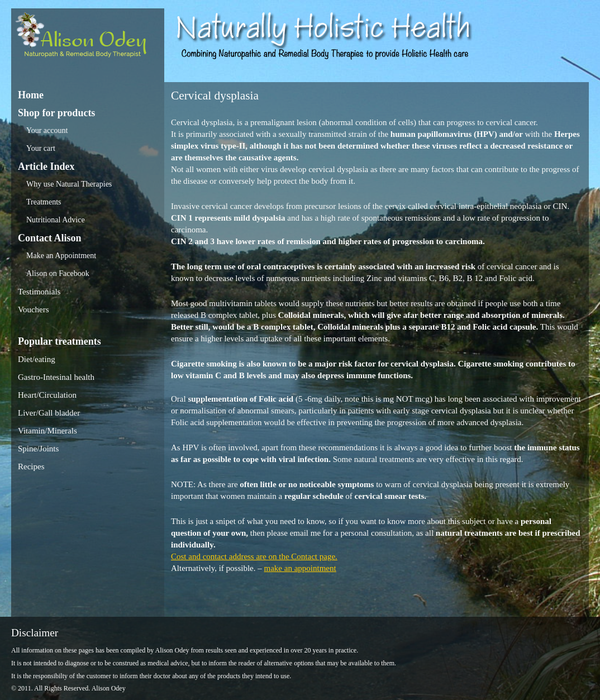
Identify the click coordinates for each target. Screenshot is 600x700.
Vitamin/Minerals (47, 431)
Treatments (44, 202)
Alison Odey (88, 38)
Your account (47, 130)
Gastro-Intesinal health (56, 377)
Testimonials (39, 292)
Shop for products (56, 113)
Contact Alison (50, 238)
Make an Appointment (61, 256)
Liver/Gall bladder (49, 413)
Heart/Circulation (47, 395)
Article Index (46, 166)
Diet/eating (37, 359)
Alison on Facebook (58, 273)
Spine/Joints (38, 449)
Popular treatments (59, 341)
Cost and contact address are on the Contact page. (254, 556)
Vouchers (34, 309)
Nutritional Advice (56, 220)
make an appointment (300, 568)
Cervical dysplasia (215, 96)
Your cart (41, 148)
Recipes (31, 466)
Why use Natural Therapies (69, 184)
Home (31, 95)
